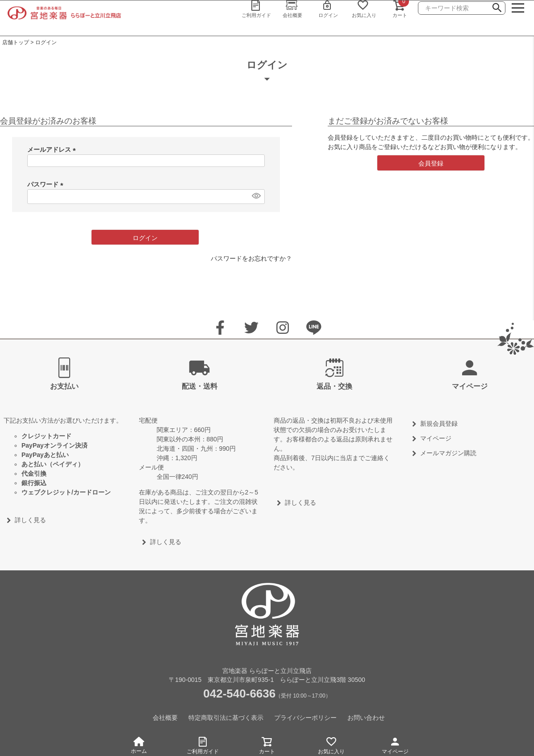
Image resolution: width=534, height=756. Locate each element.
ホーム (139, 746)
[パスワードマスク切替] (256, 195)
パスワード (47, 184)
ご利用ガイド (203, 744)
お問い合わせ (366, 718)
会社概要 (165, 718)
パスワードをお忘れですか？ (251, 258)
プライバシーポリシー (305, 718)
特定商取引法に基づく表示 (226, 718)
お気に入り (331, 744)
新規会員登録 (439, 424)
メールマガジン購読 (448, 453)
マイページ (395, 744)
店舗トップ (16, 42)
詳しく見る (30, 520)
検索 (497, 9)
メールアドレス (53, 150)
